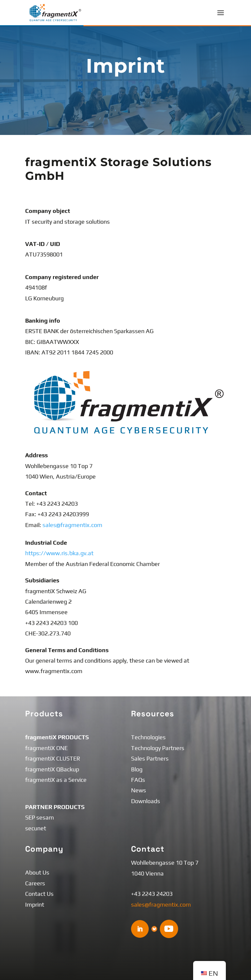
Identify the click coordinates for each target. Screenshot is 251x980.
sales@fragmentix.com (72, 525)
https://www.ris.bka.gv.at (59, 553)
